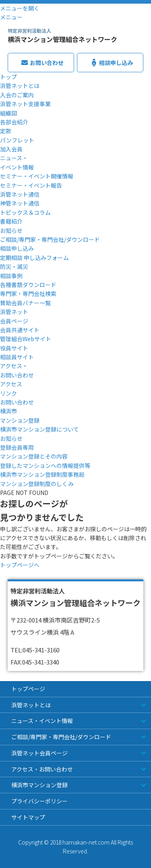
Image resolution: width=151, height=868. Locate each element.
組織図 (8, 113)
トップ (8, 77)
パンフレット (17, 140)
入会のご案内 (17, 95)
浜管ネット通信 (20, 194)
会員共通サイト (20, 330)
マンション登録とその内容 (34, 456)
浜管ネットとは (20, 86)
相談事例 (11, 276)
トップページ (28, 689)
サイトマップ (28, 817)
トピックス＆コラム (25, 212)
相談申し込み (17, 248)
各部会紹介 (14, 122)
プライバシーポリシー (39, 801)
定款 (6, 131)
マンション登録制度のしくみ (37, 484)
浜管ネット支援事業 (25, 104)
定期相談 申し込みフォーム (34, 258)
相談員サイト (17, 357)
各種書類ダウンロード (28, 285)
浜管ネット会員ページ (39, 753)
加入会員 (11, 149)
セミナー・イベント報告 (31, 185)
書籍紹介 (11, 221)
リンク (8, 393)
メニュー (11, 17)
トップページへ (20, 565)
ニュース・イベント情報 (42, 721)
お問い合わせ (17, 402)
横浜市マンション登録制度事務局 (42, 474)
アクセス (11, 384)
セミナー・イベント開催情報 (37, 176)
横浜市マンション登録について (39, 429)
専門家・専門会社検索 (28, 294)
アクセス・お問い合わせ (42, 769)
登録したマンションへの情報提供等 (45, 465)
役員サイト (14, 348)
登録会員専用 (17, 447)
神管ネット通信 (20, 203)
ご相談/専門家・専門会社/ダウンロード (50, 239)
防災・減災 (14, 266)
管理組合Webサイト (26, 339)
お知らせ (11, 231)
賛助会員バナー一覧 (25, 303)
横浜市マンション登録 (39, 785)
